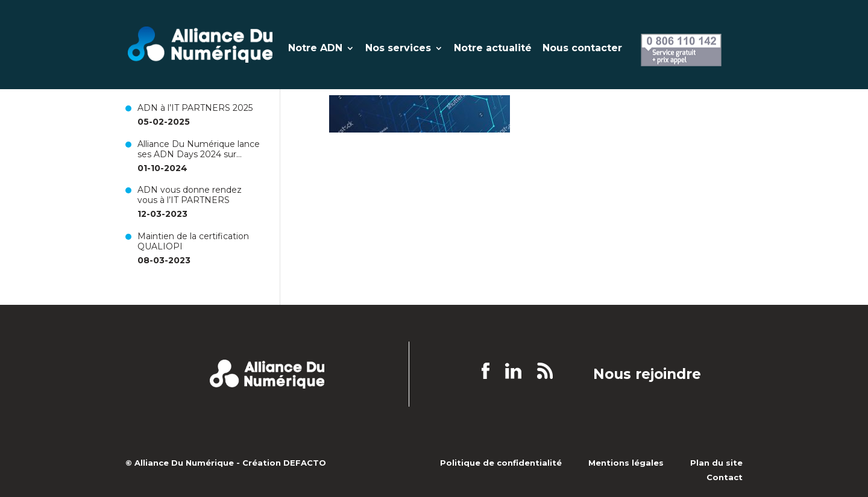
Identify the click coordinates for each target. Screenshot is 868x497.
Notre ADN (315, 49)
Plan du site (716, 463)
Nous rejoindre (647, 375)
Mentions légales (626, 463)
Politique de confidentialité (501, 463)
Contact (725, 477)
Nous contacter (582, 49)
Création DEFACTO (284, 463)
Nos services (398, 49)
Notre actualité (493, 49)
